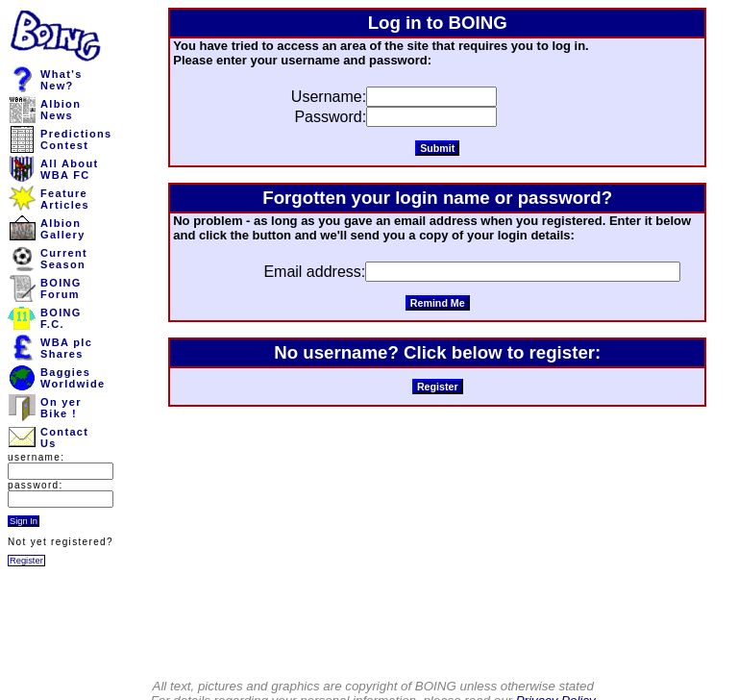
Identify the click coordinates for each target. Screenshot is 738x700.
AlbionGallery (63, 229)
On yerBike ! (61, 408)
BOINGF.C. (61, 318)
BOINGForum (61, 288)
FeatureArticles (65, 199)
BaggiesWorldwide (73, 378)
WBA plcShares (66, 348)
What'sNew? (61, 80)
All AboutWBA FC (69, 169)
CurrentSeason (64, 259)
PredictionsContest (76, 139)
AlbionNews (61, 110)
